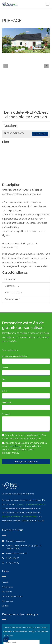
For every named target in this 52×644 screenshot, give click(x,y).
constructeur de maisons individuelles (30, 466)
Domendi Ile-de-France (21, 630)
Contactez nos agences (16, 503)
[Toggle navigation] (47, 4)
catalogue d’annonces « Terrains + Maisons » (20, 479)
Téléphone (7, 365)
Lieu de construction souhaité (15, 318)
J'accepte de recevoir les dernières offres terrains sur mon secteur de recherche (24, 399)
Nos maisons (7, 549)
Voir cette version (40, 134)
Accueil (5, 544)
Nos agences (7, 563)
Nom (5, 341)
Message (6, 376)
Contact (5, 568)
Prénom (6, 330)
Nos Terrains (7, 554)
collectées (14, 408)
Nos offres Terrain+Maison (12, 558)
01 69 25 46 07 (13, 520)
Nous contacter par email (17, 515)
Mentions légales (26, 634)
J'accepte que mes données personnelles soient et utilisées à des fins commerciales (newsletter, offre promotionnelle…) (24, 410)
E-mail (5, 353)
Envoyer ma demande (26, 424)
